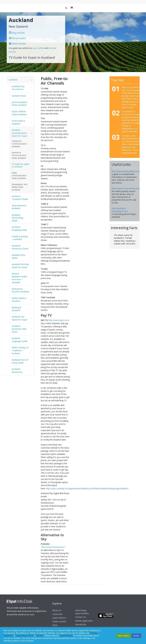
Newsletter (81, 624)
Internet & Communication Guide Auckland (19, 155)
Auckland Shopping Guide (19, 228)
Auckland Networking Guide (17, 218)
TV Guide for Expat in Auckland (20, 165)
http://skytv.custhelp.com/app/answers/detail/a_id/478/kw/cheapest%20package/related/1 (87, 488)
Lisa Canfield (38, 48)
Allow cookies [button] (123, 636)
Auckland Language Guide (20, 340)
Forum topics (17, 38)
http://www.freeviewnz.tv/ (53, 547)
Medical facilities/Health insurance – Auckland (19, 278)
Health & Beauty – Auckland (20, 238)
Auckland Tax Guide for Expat (19, 318)
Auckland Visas (19, 96)
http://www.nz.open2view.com (126, 188)
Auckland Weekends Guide (20, 247)
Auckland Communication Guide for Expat (19, 133)
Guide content (59, 621)
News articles (18, 44)
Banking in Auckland (17, 309)
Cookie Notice (66, 636)
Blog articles (17, 33)
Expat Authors (59, 618)
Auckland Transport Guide (20, 198)
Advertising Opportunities (82, 612)
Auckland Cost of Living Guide (20, 361)
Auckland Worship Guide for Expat (20, 266)
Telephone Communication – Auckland (20, 144)
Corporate (57, 614)
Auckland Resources (17, 370)
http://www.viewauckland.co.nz (126, 171)
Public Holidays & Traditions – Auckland (20, 350)
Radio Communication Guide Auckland (19, 175)
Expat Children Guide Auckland (19, 113)
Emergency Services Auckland (20, 290)
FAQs (55, 625)
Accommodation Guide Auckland (20, 103)
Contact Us (81, 617)
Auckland (13, 80)
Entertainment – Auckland (20, 207)
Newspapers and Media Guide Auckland (19, 187)
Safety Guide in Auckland (19, 299)
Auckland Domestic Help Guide (19, 329)
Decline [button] (136, 636)
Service (40, 636)
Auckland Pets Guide (19, 256)
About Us (57, 610)
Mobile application (84, 621)
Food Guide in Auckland (18, 122)
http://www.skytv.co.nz (59, 320)
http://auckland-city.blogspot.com (120, 210)
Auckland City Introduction (18, 88)
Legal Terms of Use (25, 636)
